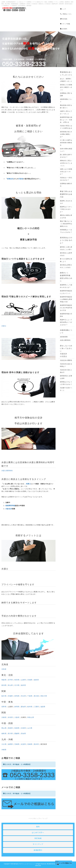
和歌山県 (31, 717)
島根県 (17, 728)
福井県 (23, 685)
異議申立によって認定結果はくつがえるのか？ (66, 322)
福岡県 (10, 744)
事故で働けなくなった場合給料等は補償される (66, 224)
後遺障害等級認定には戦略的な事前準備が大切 (66, 299)
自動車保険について (66, 100)
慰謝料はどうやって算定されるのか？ (66, 209)
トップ (63, 9)
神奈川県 (44, 696)
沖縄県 (4, 750)
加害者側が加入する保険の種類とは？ (66, 134)
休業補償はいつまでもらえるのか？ (66, 231)
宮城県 (30, 680)
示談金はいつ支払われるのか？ (66, 179)
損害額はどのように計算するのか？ (66, 383)
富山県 (10, 685)
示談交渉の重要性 (66, 360)
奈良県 (10, 717)
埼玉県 (23, 696)
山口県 (30, 728)
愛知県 (23, 707)
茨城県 (10, 696)
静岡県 (17, 707)
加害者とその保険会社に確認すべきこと (66, 87)
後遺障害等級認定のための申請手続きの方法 (66, 308)
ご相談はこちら (66, 14)
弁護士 (4, 326)
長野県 (4, 707)
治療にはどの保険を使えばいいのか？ (66, 172)
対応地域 (64, 19)
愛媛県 (17, 733)
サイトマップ (38, 844)
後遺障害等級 (10, 506)
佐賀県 (23, 744)
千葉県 (30, 696)
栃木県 (4, 696)
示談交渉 (9, 509)
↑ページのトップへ (35, 818)
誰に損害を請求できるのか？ (66, 156)
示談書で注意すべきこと (66, 389)
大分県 (4, 744)
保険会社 (10, 179)
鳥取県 (10, 728)
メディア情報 (65, 24)
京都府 (4, 717)
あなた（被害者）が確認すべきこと (66, 80)
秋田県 (17, 680)
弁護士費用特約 (37, 462)
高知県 (23, 733)
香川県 (10, 733)
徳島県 (4, 733)
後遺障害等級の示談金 (66, 315)
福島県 (36, 680)
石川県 (17, 685)
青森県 (4, 680)
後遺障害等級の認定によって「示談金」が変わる (66, 120)
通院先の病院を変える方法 (66, 216)
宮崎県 (17, 744)
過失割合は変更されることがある (66, 266)
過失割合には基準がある (66, 254)
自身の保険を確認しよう (66, 150)
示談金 (21, 179)
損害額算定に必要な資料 (66, 377)
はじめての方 (37, 832)
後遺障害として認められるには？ (66, 286)
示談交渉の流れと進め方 (66, 371)
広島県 (23, 728)
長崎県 (30, 744)
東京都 (36, 696)
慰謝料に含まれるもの (66, 202)
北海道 (5, 664)
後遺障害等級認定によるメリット (66, 292)
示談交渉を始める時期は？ (66, 365)
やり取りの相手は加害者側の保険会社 (66, 143)
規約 (38, 827)
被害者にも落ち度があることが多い (66, 248)
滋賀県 (43, 707)
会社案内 (64, 29)
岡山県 (4, 728)
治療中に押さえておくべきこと (66, 112)
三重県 (36, 707)
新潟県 (4, 685)
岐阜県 (30, 707)
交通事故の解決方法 (66, 185)
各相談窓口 (38, 850)
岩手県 (10, 680)
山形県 (23, 680)
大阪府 (17, 717)
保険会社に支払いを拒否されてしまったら (66, 163)
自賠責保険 (64, 337)
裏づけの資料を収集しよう (66, 260)
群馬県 (17, 696)
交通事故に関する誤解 (66, 94)
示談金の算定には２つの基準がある (66, 127)
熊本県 (36, 744)
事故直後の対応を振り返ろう (66, 106)
